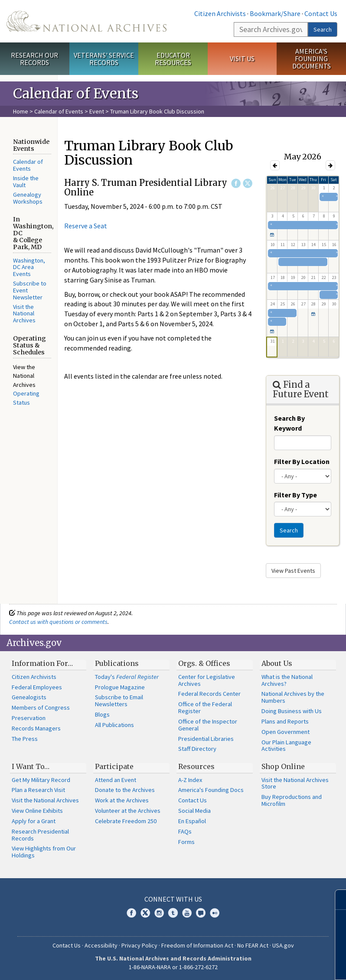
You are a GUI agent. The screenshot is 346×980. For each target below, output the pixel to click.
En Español (192, 821)
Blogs (102, 714)
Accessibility (101, 945)
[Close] (336, 900)
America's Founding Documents (312, 58)
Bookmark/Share (275, 13)
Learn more (269, 964)
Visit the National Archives (24, 314)
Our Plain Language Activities (286, 746)
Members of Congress (41, 707)
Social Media (194, 811)
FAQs (185, 831)
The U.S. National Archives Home (86, 21)
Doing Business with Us (292, 711)
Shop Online (283, 766)
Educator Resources (173, 59)
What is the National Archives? (287, 680)
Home (21, 111)
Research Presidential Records (40, 835)
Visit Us (242, 58)
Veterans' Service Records (104, 59)
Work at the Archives (122, 800)
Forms (186, 842)
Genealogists (29, 697)
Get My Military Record (41, 780)
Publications (117, 663)
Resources (196, 766)
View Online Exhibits (37, 811)
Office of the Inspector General (208, 725)
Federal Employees (37, 687)
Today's (127, 677)
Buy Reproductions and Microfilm (292, 800)
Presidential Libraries (206, 739)
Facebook (236, 183)
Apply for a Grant (34, 821)
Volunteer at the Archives (128, 811)
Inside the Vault (26, 182)
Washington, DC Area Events (29, 267)
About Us (277, 663)
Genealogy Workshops (28, 198)
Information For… (42, 663)
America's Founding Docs (211, 790)
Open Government (286, 732)
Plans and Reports (285, 721)
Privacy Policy (139, 945)
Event (97, 111)
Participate (114, 766)
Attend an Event (116, 780)
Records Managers (36, 728)
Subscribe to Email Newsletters (119, 701)
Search (323, 29)
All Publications (114, 725)
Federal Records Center (209, 694)
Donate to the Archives (125, 790)
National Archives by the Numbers (293, 697)
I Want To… (31, 766)
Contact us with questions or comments (58, 622)
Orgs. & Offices (204, 663)
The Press (25, 739)
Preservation (29, 718)
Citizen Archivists (220, 13)
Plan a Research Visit (38, 790)
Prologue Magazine (120, 687)
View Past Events (293, 571)
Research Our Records (34, 59)
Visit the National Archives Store (295, 783)
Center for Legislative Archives (207, 680)
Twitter (248, 183)
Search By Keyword (289, 423)
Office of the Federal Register (205, 707)
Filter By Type (295, 495)
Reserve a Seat (86, 226)
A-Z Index (190, 780)
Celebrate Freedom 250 (126, 821)
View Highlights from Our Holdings (44, 852)
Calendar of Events (59, 111)
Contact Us (321, 13)
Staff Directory (197, 749)
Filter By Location (302, 461)
